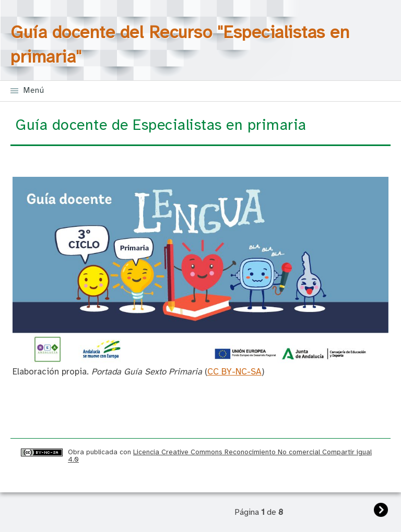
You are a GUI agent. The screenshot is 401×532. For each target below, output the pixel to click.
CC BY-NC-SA (234, 372)
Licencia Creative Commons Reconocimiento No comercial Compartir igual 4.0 (220, 456)
